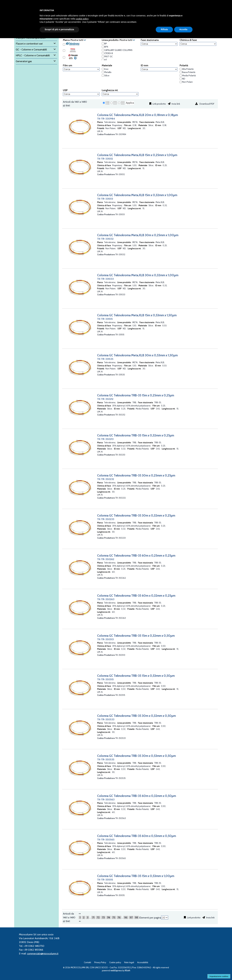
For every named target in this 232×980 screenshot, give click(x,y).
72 (98, 917)
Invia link (176, 104)
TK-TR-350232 (106, 479)
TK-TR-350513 (105, 639)
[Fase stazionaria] (159, 44)
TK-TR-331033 (105, 279)
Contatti (87, 962)
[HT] (103, 60)
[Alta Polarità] (181, 69)
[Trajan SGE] (64, 57)
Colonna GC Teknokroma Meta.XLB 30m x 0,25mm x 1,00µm (138, 235)
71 (93, 917)
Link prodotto (159, 104)
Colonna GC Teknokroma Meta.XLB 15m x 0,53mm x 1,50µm (137, 315)
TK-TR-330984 (106, 119)
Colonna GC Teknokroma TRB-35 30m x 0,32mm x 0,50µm (136, 716)
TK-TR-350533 (106, 719)
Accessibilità (143, 962)
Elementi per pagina (150, 918)
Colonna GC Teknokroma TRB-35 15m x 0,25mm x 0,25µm (136, 395)
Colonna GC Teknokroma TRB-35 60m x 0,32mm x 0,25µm (136, 596)
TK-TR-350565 (106, 840)
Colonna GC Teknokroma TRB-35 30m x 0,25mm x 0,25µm (136, 475)
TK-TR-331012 (105, 159)
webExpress (116, 971)
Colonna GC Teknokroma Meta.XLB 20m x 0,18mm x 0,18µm (137, 115)
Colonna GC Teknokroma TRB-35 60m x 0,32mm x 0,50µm (137, 796)
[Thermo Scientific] (64, 51)
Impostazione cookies (219, 976)
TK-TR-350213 (105, 439)
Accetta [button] (183, 29)
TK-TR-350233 (106, 519)
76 (119, 917)
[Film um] (81, 69)
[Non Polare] (181, 82)
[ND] (181, 79)
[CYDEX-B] (103, 53)
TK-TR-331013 (105, 199)
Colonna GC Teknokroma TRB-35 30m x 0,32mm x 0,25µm (136, 515)
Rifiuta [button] (164, 29)
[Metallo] (103, 72)
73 (103, 917)
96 (126, 917)
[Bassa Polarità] (181, 72)
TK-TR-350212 (105, 399)
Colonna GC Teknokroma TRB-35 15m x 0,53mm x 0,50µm (136, 676)
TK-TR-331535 (105, 359)
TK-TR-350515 (105, 679)
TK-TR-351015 (105, 880)
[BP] (103, 44)
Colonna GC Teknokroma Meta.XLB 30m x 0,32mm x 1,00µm (138, 275)
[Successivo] (80, 921)
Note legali (129, 962)
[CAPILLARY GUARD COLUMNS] (103, 50)
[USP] (81, 94)
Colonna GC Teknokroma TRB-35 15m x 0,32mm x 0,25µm (136, 435)
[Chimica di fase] (198, 44)
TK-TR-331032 (105, 239)
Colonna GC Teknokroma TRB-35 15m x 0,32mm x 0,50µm (136, 636)
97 (131, 917)
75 (114, 917)
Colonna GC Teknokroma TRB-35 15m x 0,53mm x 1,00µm (136, 876)
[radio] (104, 103)
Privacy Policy (100, 962)
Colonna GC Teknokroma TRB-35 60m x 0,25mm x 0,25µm (136, 555)
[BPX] (103, 47)
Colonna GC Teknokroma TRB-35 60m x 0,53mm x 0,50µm (137, 836)
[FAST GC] (103, 57)
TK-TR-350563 (106, 800)
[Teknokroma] (64, 45)
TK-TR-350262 (106, 559)
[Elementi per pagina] (165, 918)
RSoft (128, 971)
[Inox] (103, 69)
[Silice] (103, 75)
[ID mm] (159, 69)
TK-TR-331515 (105, 319)
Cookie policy (115, 962)
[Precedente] (80, 914)
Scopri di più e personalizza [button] (59, 29)
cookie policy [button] (82, 19)
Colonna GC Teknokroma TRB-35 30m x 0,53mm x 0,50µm (136, 756)
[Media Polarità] (181, 75)
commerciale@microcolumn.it (43, 954)
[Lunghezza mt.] (120, 94)
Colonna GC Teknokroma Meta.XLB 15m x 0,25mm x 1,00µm (137, 155)
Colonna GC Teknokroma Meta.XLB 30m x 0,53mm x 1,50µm (137, 355)
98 (136, 917)
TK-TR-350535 (106, 759)
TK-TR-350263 (106, 599)
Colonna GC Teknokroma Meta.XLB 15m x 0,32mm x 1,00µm (137, 195)
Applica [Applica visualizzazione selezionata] (130, 103)
